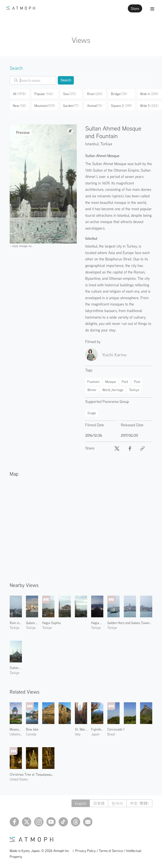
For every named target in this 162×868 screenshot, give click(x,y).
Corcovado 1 (116, 729)
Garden (71, 106)
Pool (137, 382)
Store (135, 8)
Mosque (111, 382)
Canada (31, 734)
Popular (44, 94)
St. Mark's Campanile (81, 729)
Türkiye (106, 144)
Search (66, 80)
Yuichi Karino (114, 355)
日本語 (99, 803)
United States (19, 779)
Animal (95, 106)
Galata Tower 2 (32, 623)
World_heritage (113, 390)
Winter (92, 390)
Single (92, 413)
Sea (70, 94)
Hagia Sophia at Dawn (97, 623)
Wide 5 (149, 106)
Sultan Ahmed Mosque (16, 668)
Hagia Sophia (51, 623)
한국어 (117, 803)
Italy (78, 734)
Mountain (45, 106)
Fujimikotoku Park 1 (97, 729)
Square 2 (121, 106)
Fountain (93, 382)
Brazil (111, 734)
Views (81, 40)
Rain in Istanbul (16, 623)
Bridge (119, 94)
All (19, 94)
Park (125, 382)
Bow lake (32, 729)
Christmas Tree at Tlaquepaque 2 (32, 774)
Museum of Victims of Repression (16, 729)
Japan (95, 734)
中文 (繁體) (139, 803)
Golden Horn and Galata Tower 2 (130, 623)
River (95, 94)
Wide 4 (149, 94)
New (19, 106)
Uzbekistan (16, 734)
